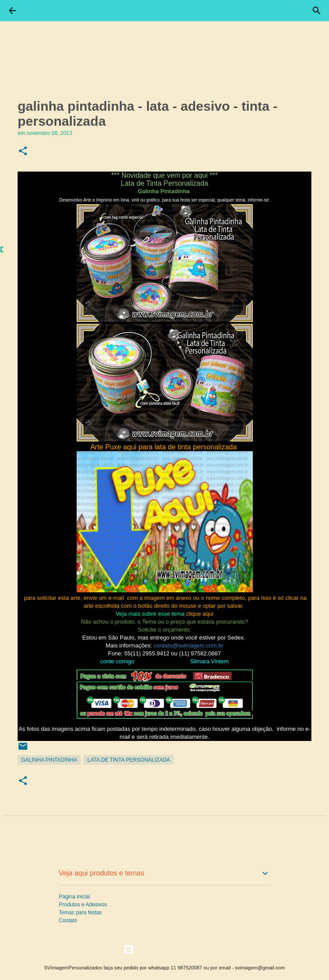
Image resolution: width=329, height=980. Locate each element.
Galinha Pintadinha (49, 760)
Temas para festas (81, 913)
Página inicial (75, 897)
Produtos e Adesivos (83, 905)
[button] (23, 151)
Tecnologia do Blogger (164, 949)
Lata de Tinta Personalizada (129, 760)
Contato (68, 920)
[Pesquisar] (317, 11)
